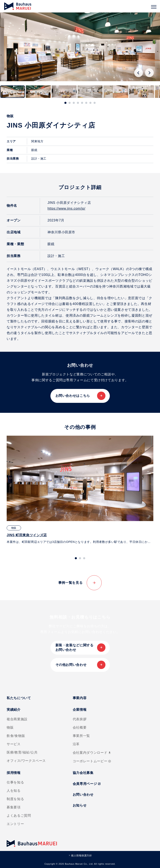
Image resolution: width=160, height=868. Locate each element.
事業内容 (80, 698)
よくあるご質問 (19, 816)
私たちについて (19, 698)
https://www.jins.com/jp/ (66, 208)
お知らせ (80, 805)
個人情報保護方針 (81, 856)
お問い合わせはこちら (73, 396)
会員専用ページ (87, 784)
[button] (12, 92)
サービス (14, 744)
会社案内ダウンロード (92, 753)
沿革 (76, 744)
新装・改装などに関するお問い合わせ (74, 647)
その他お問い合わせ (71, 665)
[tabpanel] (80, 490)
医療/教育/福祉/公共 (22, 752)
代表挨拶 (80, 719)
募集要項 (14, 807)
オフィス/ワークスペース (26, 761)
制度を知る (15, 799)
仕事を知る (15, 782)
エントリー (15, 824)
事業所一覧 (81, 736)
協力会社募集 (83, 773)
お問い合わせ (83, 795)
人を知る (14, 791)
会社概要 (80, 727)
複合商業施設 (17, 719)
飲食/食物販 (16, 736)
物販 (10, 727)
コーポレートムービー (92, 761)
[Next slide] (149, 73)
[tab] (65, 103)
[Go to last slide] (139, 73)
